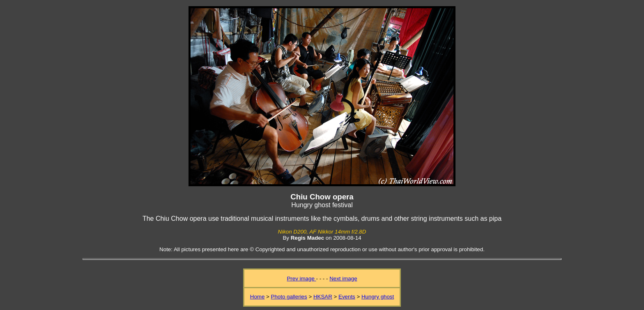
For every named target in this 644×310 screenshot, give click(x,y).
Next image (343, 279)
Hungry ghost (378, 297)
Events (347, 297)
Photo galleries (289, 297)
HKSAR (323, 297)
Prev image (301, 279)
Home (258, 297)
